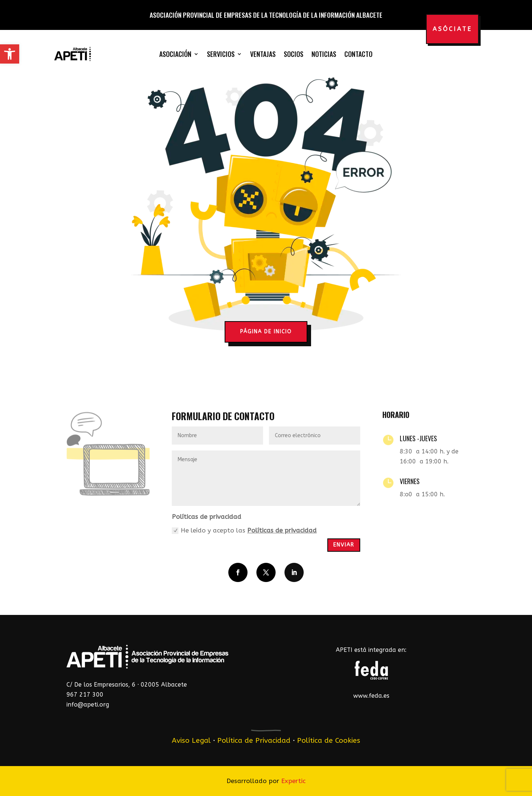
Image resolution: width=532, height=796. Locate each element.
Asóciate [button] (452, 29)
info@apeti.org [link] (88, 705)
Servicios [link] (221, 54)
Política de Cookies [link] (329, 740)
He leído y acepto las (244, 530)
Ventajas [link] (263, 54)
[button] (238, 572)
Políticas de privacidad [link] (282, 530)
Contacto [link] (358, 54)
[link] (10, 54)
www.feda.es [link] (371, 696)
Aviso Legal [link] (191, 740)
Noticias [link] (324, 54)
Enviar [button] (344, 545)
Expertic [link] (293, 781)
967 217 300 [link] (85, 695)
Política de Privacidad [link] (254, 740)
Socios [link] (294, 54)
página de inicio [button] (266, 332)
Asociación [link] (175, 54)
